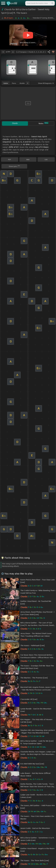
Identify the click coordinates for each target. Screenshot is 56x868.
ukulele (22, 83)
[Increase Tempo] (13, 52)
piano (14, 83)
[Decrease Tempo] (3, 52)
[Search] (52, 3)
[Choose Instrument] (28, 83)
